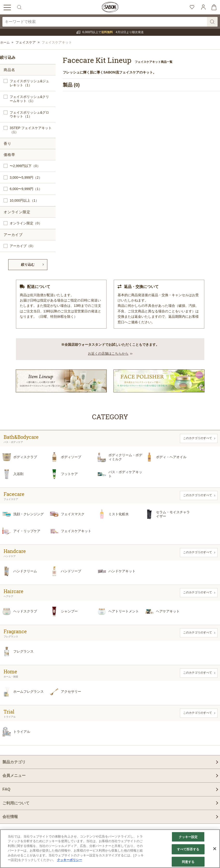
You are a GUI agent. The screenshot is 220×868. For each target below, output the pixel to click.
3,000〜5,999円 (26, 178)
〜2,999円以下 (25, 166)
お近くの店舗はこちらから (108, 353)
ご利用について (16, 803)
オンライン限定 (26, 223)
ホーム (5, 42)
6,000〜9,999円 (26, 189)
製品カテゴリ (14, 762)
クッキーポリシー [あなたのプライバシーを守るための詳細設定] (70, 860)
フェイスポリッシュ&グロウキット (29, 115)
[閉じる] (215, 849)
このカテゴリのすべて (198, 438)
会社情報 (10, 816)
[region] (110, 849)
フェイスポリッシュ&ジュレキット (29, 83)
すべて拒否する (188, 849)
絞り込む (28, 265)
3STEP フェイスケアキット (31, 130)
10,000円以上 (24, 201)
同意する (188, 862)
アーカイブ (22, 246)
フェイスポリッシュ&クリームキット (29, 99)
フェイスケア (26, 42)
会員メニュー (14, 776)
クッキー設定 (188, 837)
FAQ (6, 789)
